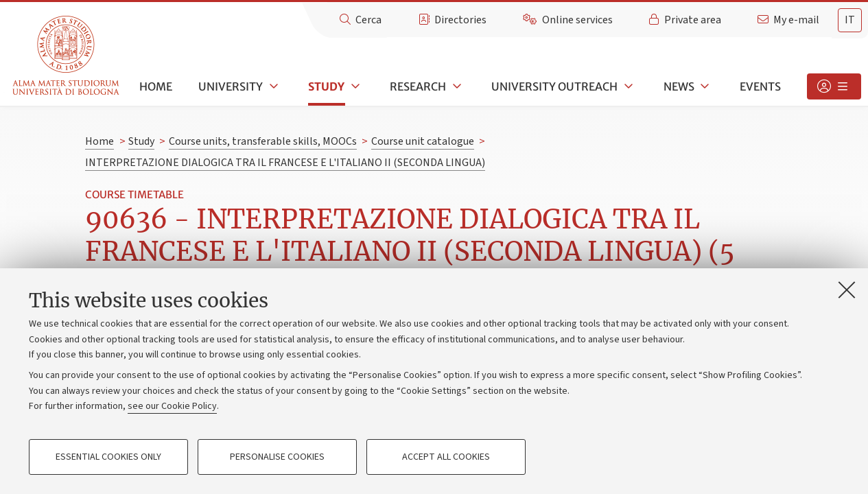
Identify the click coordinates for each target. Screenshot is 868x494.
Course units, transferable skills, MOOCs (263, 141)
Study (326, 86)
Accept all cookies (446, 457)
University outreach (554, 86)
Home (156, 86)
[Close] (847, 290)
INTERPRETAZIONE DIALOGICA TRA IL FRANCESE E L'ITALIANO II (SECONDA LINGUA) (285, 163)
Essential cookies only (108, 457)
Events (760, 86)
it (850, 20)
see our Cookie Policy (172, 406)
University (231, 86)
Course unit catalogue (423, 141)
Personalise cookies (277, 457)
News (679, 86)
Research (418, 86)
